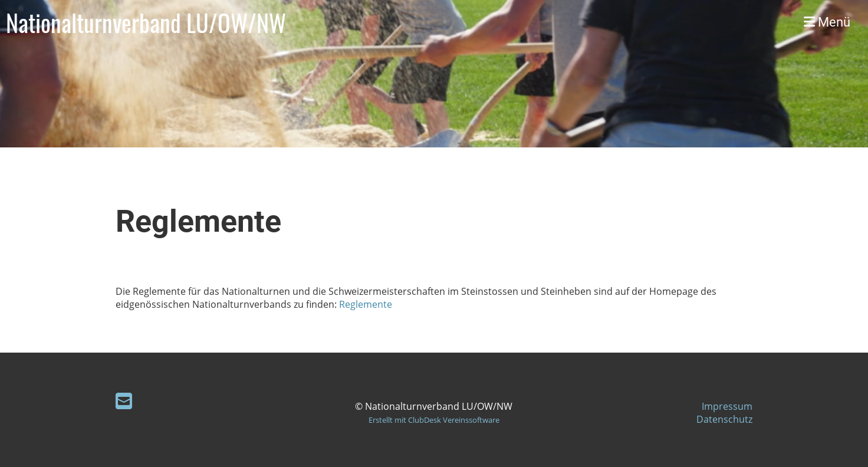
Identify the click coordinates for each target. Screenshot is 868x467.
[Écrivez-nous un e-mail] (124, 401)
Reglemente (366, 304)
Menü (827, 22)
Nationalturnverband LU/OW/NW (146, 22)
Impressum (727, 406)
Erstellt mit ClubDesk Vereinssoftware (434, 420)
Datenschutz (724, 419)
